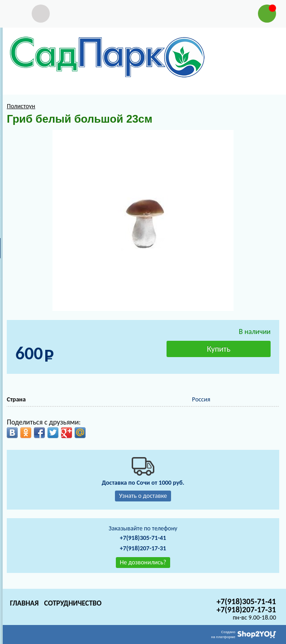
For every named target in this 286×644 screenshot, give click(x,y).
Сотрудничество (73, 603)
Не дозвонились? (143, 562)
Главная (24, 603)
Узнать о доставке (143, 496)
